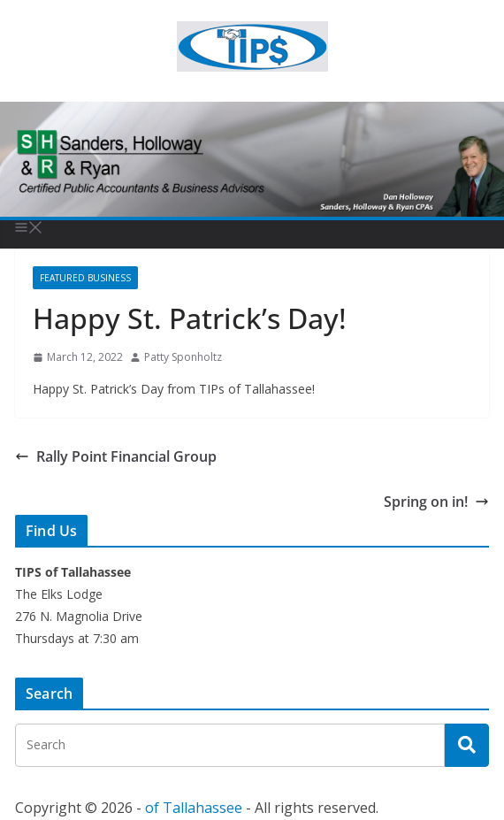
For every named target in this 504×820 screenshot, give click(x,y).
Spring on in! (436, 502)
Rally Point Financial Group (116, 456)
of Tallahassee (194, 808)
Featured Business (85, 278)
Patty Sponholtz (183, 357)
